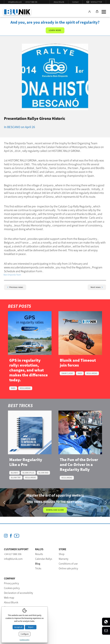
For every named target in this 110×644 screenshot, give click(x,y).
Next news (97, 287)
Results (39, 554)
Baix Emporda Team (12, 275)
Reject (31, 627)
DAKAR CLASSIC (67, 373)
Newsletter (96, 2)
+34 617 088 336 (31, 2)
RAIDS (13, 388)
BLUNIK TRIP (16, 478)
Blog (38, 564)
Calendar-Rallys (44, 559)
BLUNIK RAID (43, 473)
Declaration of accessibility (18, 593)
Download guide (55, 510)
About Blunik (59, 2)
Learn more (55, 30)
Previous (4, 503)
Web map (9, 598)
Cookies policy (12, 588)
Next (106, 503)
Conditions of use (68, 564)
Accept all (18, 627)
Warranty (64, 559)
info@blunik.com (15, 2)
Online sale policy (68, 568)
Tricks (38, 568)
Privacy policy (11, 583)
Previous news (15, 287)
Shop (62, 554)
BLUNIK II (15, 473)
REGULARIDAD (25, 388)
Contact (75, 2)
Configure (25, 634)
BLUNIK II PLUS (28, 473)
